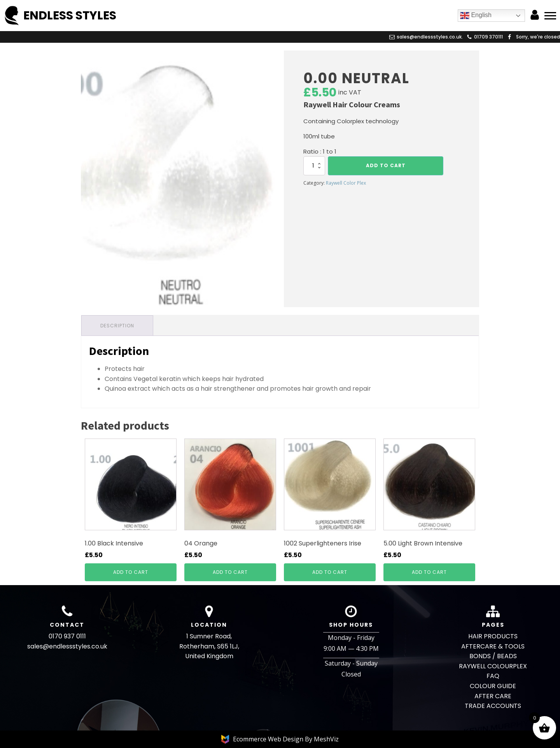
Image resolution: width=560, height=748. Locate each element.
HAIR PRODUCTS (493, 636)
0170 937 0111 (67, 636)
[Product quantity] (314, 166)
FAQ (493, 676)
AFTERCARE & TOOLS (493, 646)
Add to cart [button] (131, 572)
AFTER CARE (493, 696)
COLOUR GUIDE (493, 686)
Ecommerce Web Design (269, 739)
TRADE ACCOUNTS (493, 706)
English (476, 16)
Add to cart (386, 165)
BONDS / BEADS (493, 656)
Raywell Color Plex (346, 183)
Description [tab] (117, 326)
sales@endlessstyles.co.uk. (430, 37)
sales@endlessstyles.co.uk (67, 646)
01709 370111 (488, 37)
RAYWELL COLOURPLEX (493, 666)
